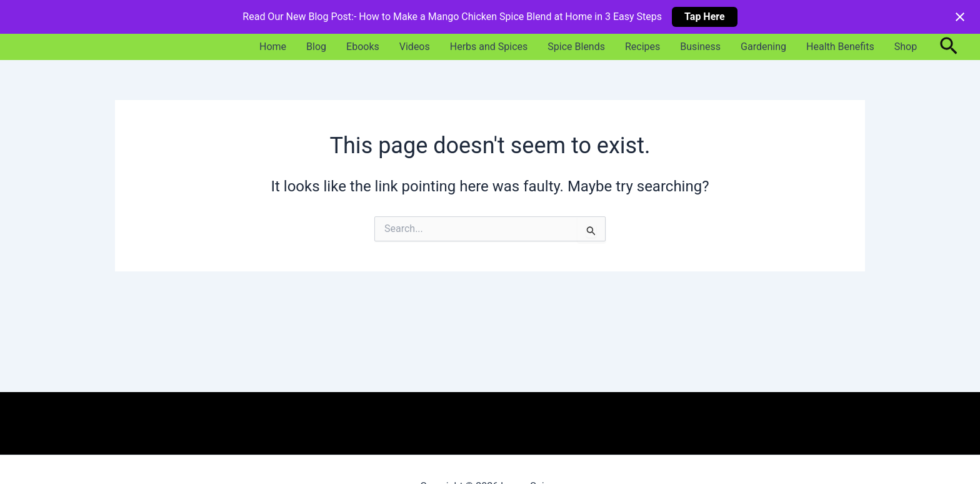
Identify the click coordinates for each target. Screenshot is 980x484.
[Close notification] (960, 17)
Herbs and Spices (489, 47)
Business (700, 47)
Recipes (642, 47)
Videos (415, 47)
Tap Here (705, 17)
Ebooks (363, 47)
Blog (316, 47)
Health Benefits (840, 47)
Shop (906, 47)
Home (273, 47)
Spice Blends (576, 47)
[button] (949, 47)
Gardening (763, 47)
